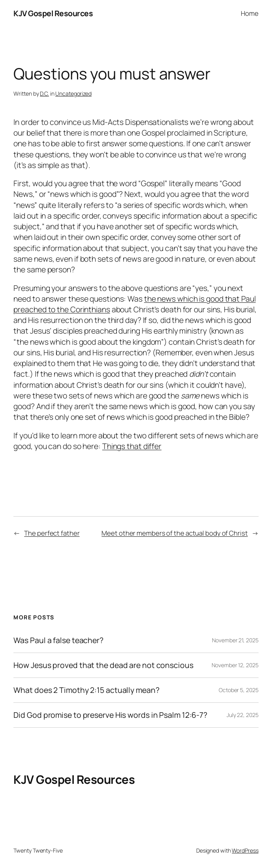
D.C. (44, 93)
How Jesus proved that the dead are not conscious (103, 665)
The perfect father (52, 533)
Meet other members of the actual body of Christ (174, 533)
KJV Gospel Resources (53, 13)
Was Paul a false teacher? (58, 640)
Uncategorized (73, 93)
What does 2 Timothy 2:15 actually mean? (86, 690)
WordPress (245, 850)
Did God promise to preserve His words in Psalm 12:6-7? (110, 715)
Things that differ (132, 446)
